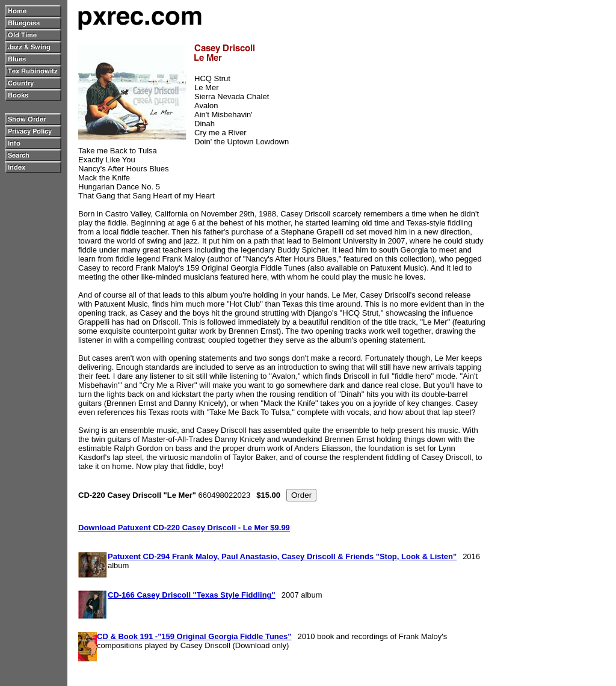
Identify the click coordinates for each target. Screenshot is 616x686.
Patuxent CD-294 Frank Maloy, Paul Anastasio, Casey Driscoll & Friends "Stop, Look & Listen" (282, 556)
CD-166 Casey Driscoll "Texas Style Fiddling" (192, 595)
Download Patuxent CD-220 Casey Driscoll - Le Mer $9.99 (184, 528)
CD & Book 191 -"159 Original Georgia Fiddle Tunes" (194, 636)
